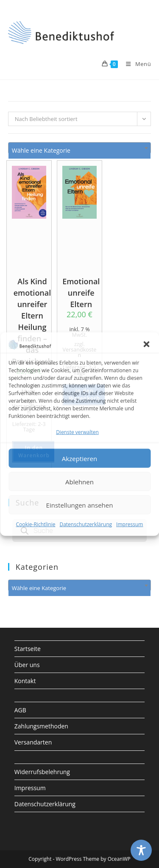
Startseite (28, 649)
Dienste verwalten (77, 432)
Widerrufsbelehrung (42, 772)
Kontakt (25, 681)
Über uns (27, 665)
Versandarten (33, 742)
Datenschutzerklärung (86, 524)
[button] (146, 344)
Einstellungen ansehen (80, 505)
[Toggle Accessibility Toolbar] (141, 850)
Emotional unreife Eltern (81, 291)
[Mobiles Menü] (135, 64)
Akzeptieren (79, 459)
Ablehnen (79, 482)
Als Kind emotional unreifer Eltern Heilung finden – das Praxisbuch (32, 291)
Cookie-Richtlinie (36, 524)
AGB (20, 710)
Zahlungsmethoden (41, 726)
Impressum (130, 524)
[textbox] (80, 151)
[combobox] (80, 148)
